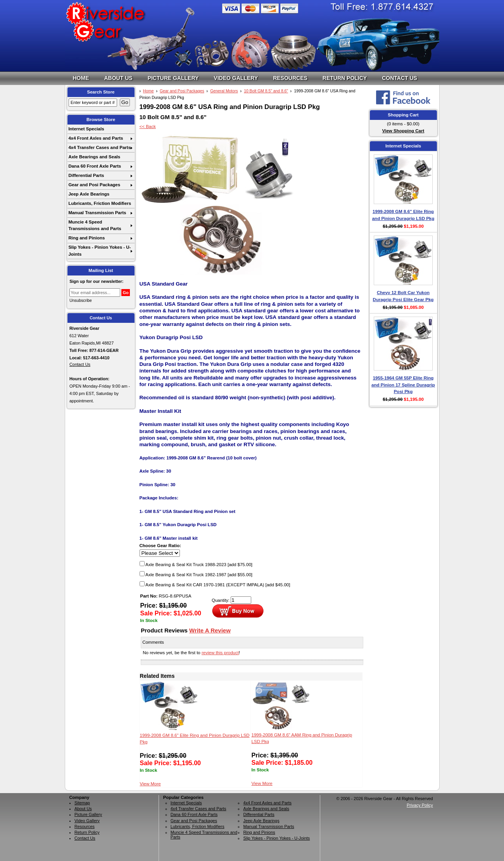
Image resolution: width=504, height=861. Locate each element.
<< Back (148, 126)
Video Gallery (236, 78)
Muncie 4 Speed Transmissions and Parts (95, 225)
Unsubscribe (81, 301)
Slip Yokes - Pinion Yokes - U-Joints (99, 250)
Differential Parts (86, 175)
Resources (290, 78)
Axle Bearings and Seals (94, 157)
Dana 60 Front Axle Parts (95, 166)
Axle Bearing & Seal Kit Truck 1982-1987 (196, 575)
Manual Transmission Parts (97, 213)
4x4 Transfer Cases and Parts (99, 147)
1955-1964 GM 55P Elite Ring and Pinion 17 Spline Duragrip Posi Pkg (403, 385)
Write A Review (210, 630)
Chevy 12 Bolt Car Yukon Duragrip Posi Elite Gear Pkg (403, 296)
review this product (220, 653)
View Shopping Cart (403, 131)
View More (150, 784)
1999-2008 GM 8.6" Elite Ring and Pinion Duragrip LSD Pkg (403, 215)
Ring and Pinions (86, 238)
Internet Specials (86, 129)
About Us (118, 78)
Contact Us (400, 78)
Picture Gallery (173, 78)
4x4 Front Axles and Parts (96, 138)
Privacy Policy (420, 805)
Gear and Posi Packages (94, 185)
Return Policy (345, 78)
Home (81, 78)
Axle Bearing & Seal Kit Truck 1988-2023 (196, 565)
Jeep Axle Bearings (89, 194)
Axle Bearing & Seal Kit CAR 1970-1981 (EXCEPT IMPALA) (215, 585)
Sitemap (82, 803)
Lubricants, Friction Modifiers (100, 203)
